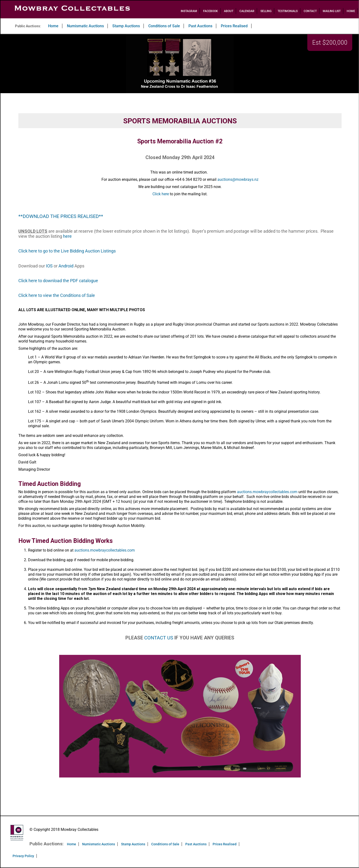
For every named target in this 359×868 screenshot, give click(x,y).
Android (66, 266)
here (67, 236)
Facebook (211, 11)
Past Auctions (200, 26)
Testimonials (288, 11)
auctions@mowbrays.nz (238, 179)
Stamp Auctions (126, 26)
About (229, 11)
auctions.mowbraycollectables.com (267, 492)
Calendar (247, 11)
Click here (161, 194)
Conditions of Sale (164, 26)
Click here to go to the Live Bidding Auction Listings (67, 251)
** (21, 216)
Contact (310, 11)
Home (351, 11)
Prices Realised (234, 26)
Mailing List (332, 11)
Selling (266, 11)
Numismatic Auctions (85, 26)
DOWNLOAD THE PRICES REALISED (61, 216)
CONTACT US (159, 638)
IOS (49, 266)
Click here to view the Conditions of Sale (57, 295)
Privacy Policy (23, 856)
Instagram (189, 11)
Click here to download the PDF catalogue (58, 281)
